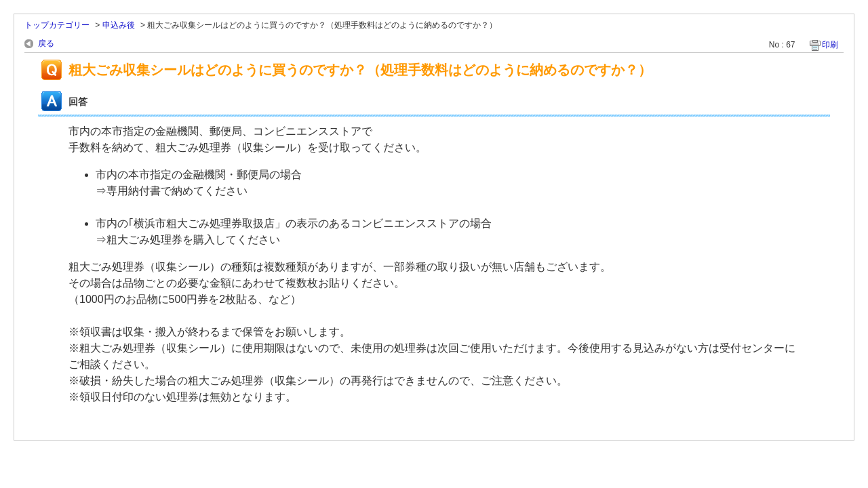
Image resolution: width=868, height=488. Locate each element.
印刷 (830, 45)
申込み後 (119, 25)
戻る (46, 43)
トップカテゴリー (57, 25)
